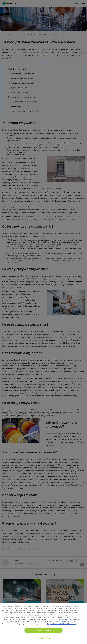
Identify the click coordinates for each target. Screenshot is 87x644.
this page (62, 622)
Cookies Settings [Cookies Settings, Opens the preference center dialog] (44, 638)
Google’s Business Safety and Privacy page (62, 624)
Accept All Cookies (44, 630)
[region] (43, 623)
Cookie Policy (67, 619)
